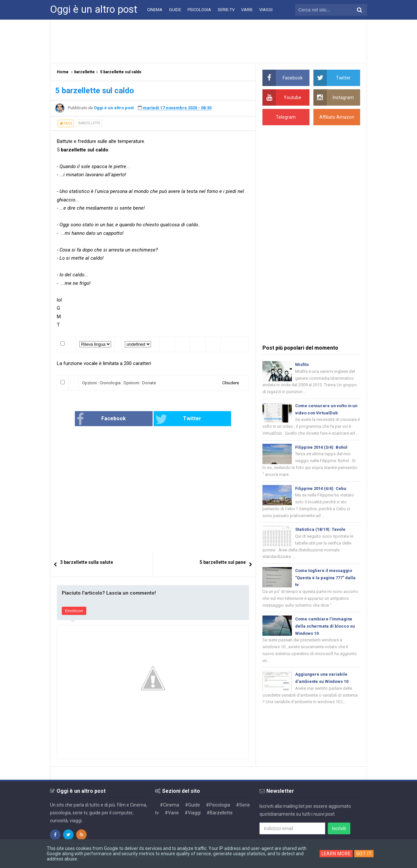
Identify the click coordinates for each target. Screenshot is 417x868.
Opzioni (89, 383)
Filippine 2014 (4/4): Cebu (321, 489)
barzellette (89, 123)
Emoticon (74, 611)
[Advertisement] (208, 41)
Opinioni (131, 383)
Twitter (175, 419)
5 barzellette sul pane (223, 562)
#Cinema (169, 805)
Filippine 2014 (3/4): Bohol (322, 448)
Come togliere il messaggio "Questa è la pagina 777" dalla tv (325, 579)
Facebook (112, 419)
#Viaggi (193, 813)
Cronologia (110, 383)
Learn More (336, 854)
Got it (365, 854)
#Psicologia (218, 805)
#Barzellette (220, 813)
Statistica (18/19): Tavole (320, 531)
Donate (149, 383)
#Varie (172, 813)
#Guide (192, 805)
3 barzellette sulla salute (87, 562)
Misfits (302, 365)
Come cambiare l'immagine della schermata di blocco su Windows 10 (325, 628)
